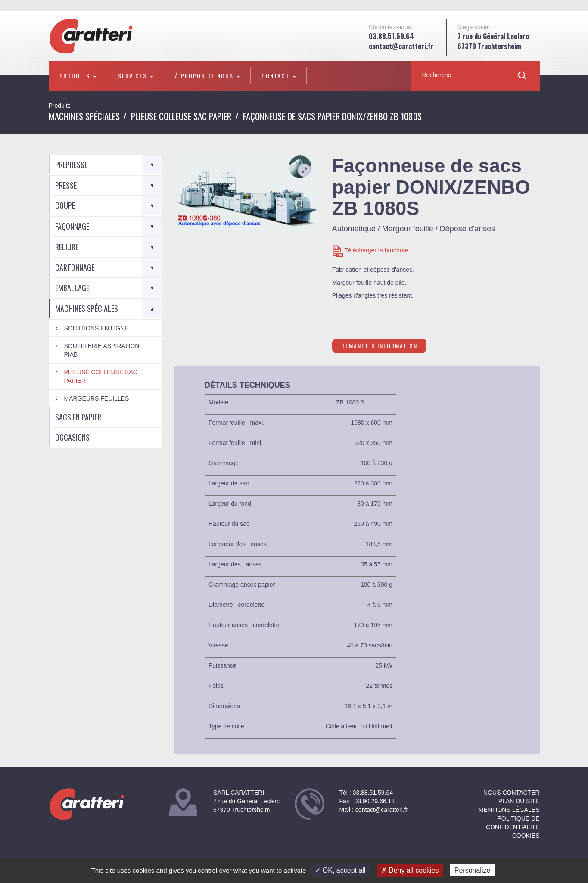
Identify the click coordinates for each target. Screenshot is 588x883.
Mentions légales (509, 810)
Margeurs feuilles (97, 398)
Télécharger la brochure (370, 251)
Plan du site (519, 801)
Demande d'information (379, 346)
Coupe (65, 205)
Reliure (67, 247)
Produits (78, 76)
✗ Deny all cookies (410, 870)
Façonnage (72, 226)
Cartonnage (75, 267)
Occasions (72, 437)
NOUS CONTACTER (511, 793)
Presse (66, 185)
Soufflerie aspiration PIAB (102, 350)
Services (136, 76)
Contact (279, 76)
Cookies (526, 836)
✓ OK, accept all (340, 870)
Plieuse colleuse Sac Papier (181, 116)
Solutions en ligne (96, 328)
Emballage (72, 288)
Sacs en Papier (78, 417)
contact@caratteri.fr (401, 46)
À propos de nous (207, 76)
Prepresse (71, 165)
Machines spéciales (84, 116)
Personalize (473, 870)
